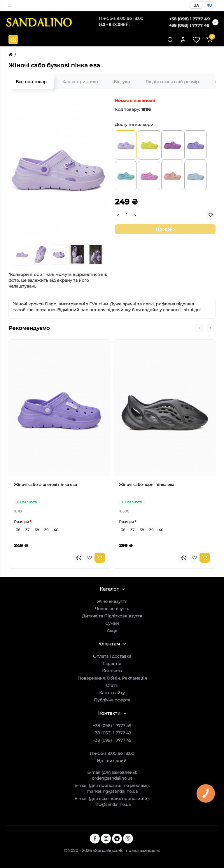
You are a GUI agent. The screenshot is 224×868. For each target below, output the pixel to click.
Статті (112, 685)
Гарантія (112, 664)
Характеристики (80, 82)
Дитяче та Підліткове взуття (112, 616)
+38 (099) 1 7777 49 (112, 740)
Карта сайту (112, 693)
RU (209, 5)
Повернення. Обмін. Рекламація (112, 678)
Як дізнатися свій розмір (172, 82)
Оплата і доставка (112, 656)
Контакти (112, 671)
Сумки (112, 623)
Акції (112, 631)
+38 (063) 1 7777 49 (189, 25)
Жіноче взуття (112, 601)
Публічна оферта (112, 700)
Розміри (21, 522)
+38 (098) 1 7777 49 (189, 19)
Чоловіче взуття (112, 609)
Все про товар (31, 82)
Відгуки (122, 82)
